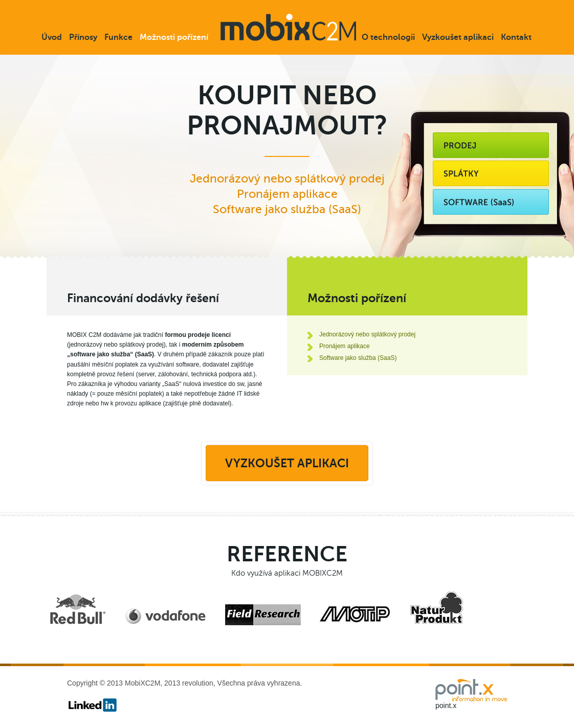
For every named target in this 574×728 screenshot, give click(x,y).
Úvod (52, 37)
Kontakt (516, 37)
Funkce (118, 37)
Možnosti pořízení (174, 37)
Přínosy (83, 37)
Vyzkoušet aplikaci (458, 37)
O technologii (388, 37)
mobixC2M (288, 27)
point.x (446, 706)
